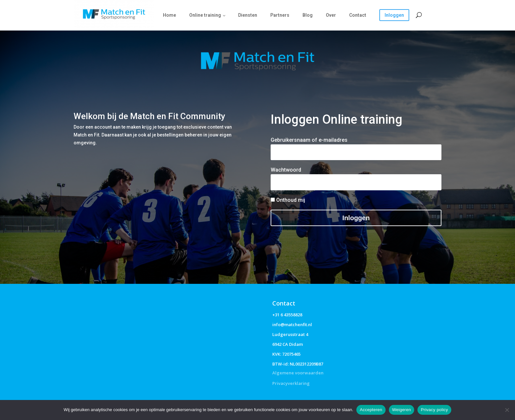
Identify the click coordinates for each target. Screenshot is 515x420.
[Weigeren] (507, 410)
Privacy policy (434, 410)
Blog (308, 15)
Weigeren (402, 410)
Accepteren (371, 410)
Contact (358, 15)
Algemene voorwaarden (298, 373)
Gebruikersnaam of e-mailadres (309, 140)
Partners (280, 15)
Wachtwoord (286, 170)
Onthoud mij (288, 200)
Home (169, 15)
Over (331, 15)
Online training (205, 15)
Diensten (248, 15)
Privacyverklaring (291, 383)
